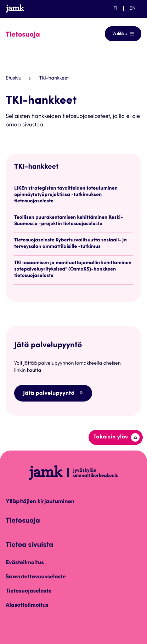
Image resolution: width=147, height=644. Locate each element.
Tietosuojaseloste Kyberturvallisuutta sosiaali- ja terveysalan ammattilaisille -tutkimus (70, 244)
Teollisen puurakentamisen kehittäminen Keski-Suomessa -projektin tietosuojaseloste (69, 221)
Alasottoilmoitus (27, 606)
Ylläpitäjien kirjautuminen (40, 502)
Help (93, 9)
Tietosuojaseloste (29, 591)
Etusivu (13, 78)
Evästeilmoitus (25, 563)
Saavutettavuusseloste (36, 577)
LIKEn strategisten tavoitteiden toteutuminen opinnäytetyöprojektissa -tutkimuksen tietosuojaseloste (66, 195)
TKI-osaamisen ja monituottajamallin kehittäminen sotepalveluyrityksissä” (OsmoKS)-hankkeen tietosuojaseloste (73, 269)
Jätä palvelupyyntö (53, 393)
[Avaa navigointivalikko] (123, 34)
